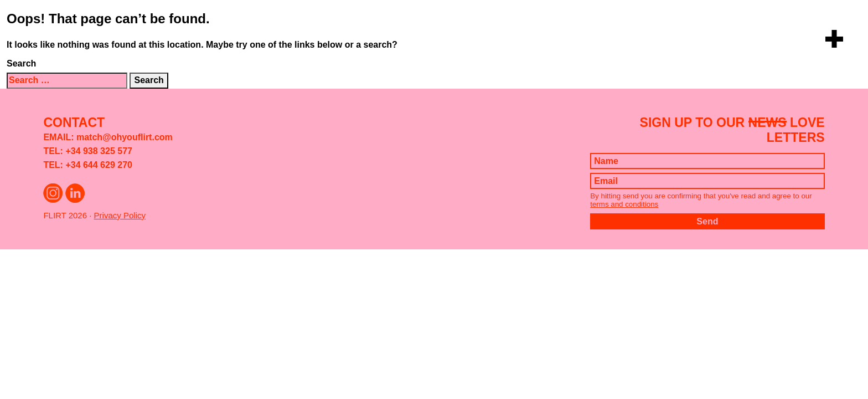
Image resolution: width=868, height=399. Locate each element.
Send (707, 221)
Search (21, 63)
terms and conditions (624, 204)
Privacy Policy (120, 215)
